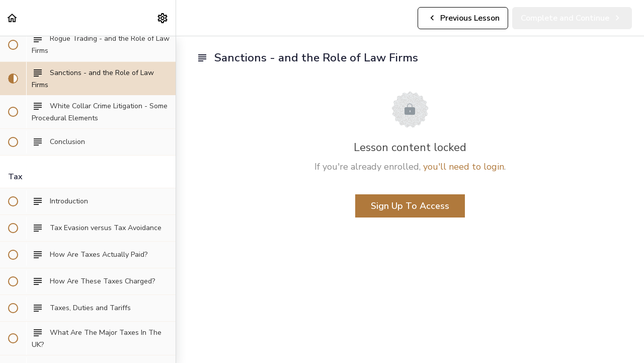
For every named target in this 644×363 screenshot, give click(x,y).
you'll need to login (464, 167)
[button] (13, 18)
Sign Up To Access (410, 206)
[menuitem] (163, 18)
